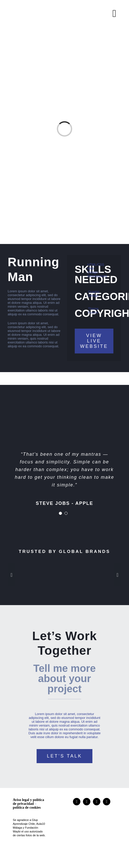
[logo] (95, 807)
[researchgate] (87, 802)
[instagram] (77, 802)
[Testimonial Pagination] (60, 513)
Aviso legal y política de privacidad (28, 802)
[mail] (107, 802)
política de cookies (27, 808)
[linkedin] (97, 802)
